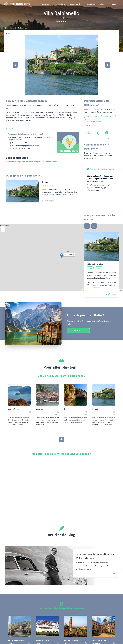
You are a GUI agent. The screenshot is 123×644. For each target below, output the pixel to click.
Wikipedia (10, 128)
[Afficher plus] (61, 439)
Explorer (78, 331)
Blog (102, 4)
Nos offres (91, 4)
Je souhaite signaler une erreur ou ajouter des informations (31, 162)
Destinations (60, 4)
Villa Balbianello (22, 28)
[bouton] (87, 226)
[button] (61, 65)
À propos (113, 4)
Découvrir (112, 294)
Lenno (45, 182)
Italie (12, 28)
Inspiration (45, 4)
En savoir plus (48, 201)
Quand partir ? (76, 4)
